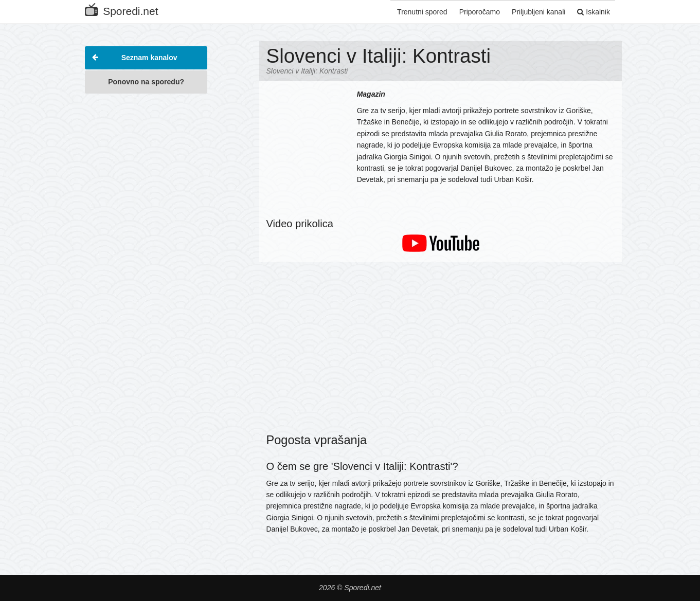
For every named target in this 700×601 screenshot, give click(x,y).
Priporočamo (474, 12)
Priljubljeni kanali (535, 12)
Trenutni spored (416, 12)
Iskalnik (592, 12)
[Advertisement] (146, 254)
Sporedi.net (121, 9)
